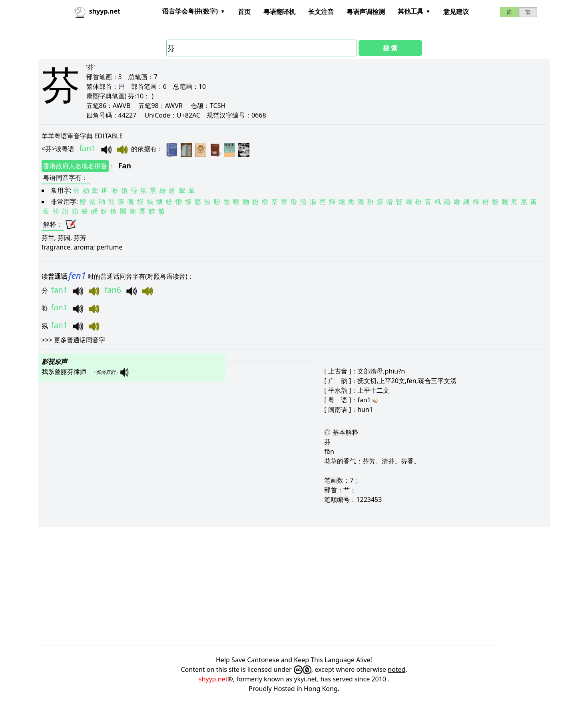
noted (397, 669)
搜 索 (390, 48)
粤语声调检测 (366, 12)
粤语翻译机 (279, 12)
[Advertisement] (278, 586)
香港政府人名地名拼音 (75, 166)
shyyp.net (213, 679)
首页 (244, 12)
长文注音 (321, 12)
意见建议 (456, 12)
